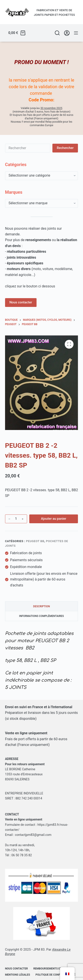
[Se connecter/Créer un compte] (67, 33)
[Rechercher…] (28, 148)
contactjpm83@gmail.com (33, 835)
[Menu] (76, 33)
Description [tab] (41, 606)
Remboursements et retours (53, 969)
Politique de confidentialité (55, 975)
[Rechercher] (57, 33)
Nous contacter (21, 302)
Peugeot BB (35, 541)
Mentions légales (18, 975)
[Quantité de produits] (16, 519)
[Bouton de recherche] (65, 148)
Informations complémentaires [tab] (41, 616)
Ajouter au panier (54, 519)
